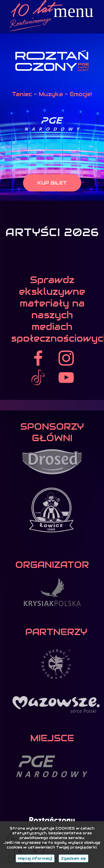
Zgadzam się (73, 858)
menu (73, 11)
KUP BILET (52, 183)
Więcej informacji (35, 858)
